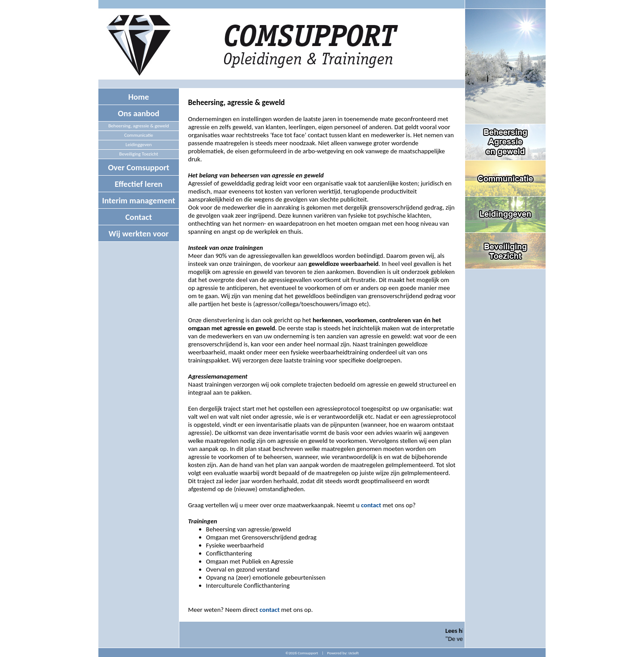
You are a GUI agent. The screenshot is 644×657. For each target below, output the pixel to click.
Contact (139, 217)
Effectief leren (139, 184)
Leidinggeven (139, 145)
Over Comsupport (138, 167)
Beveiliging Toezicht (139, 154)
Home (139, 97)
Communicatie (139, 135)
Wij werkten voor (139, 234)
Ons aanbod (139, 113)
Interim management (139, 200)
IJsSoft (354, 653)
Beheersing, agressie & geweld (139, 126)
